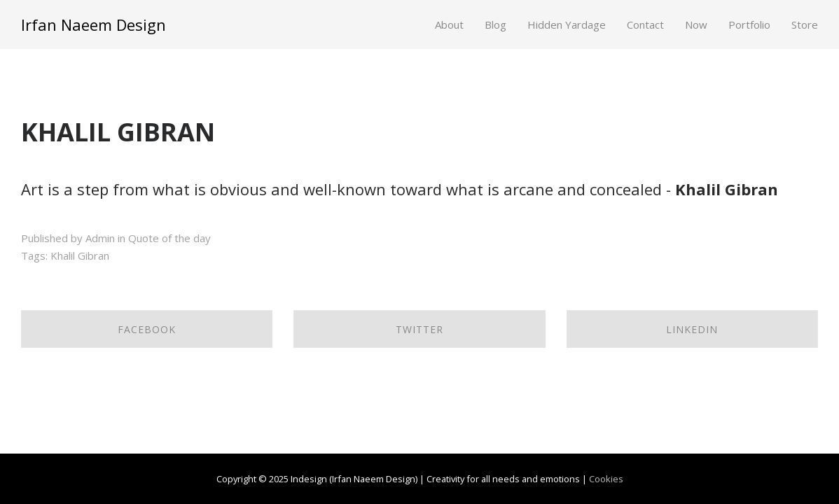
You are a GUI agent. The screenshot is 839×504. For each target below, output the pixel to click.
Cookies (606, 479)
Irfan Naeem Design (93, 24)
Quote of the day (169, 238)
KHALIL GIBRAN (118, 132)
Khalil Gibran (80, 255)
